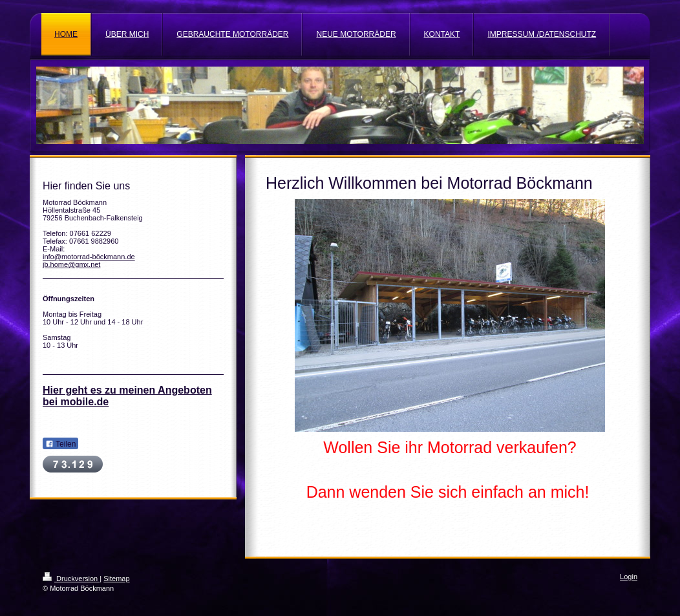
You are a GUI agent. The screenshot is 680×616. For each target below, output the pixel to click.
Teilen (60, 444)
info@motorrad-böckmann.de (89, 257)
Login (629, 577)
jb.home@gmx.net (71, 264)
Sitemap (116, 579)
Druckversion (71, 579)
